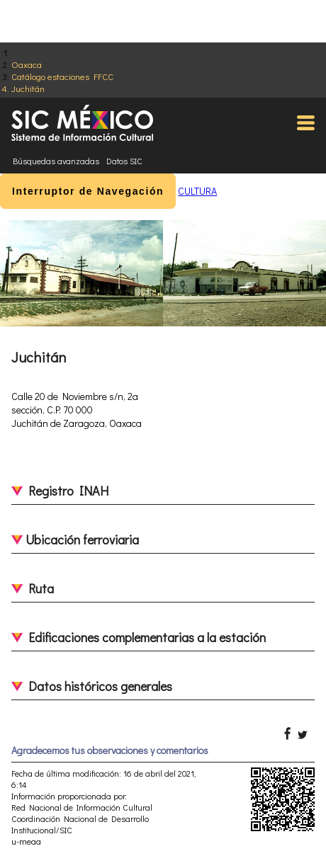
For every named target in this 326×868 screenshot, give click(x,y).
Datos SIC (124, 161)
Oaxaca (27, 64)
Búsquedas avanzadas (56, 161)
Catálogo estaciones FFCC (62, 76)
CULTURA (197, 191)
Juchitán (28, 88)
